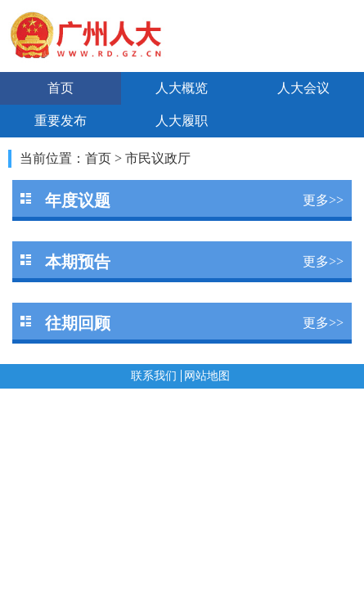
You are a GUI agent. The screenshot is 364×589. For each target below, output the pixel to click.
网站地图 (207, 376)
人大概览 (182, 88)
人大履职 (182, 121)
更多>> (323, 200)
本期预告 (78, 262)
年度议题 (78, 200)
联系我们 (154, 376)
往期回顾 (78, 323)
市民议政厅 (158, 158)
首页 (61, 88)
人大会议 (303, 88)
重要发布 (61, 121)
